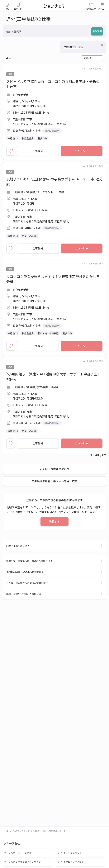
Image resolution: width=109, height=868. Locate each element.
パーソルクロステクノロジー (71, 862)
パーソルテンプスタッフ (69, 853)
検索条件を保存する (73, 47)
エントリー (82, 151)
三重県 (36, 831)
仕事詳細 (38, 151)
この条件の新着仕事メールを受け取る (54, 481)
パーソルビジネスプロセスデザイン (22, 862)
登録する (54, 521)
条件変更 (97, 31)
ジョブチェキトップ (21, 831)
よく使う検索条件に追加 (54, 469)
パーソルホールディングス (18, 853)
